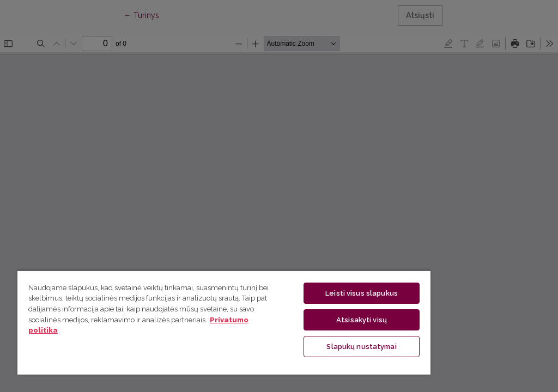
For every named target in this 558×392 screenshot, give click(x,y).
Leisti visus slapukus (362, 293)
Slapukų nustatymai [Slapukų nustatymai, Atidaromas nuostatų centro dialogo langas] (361, 347)
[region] (224, 322)
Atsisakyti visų (362, 320)
